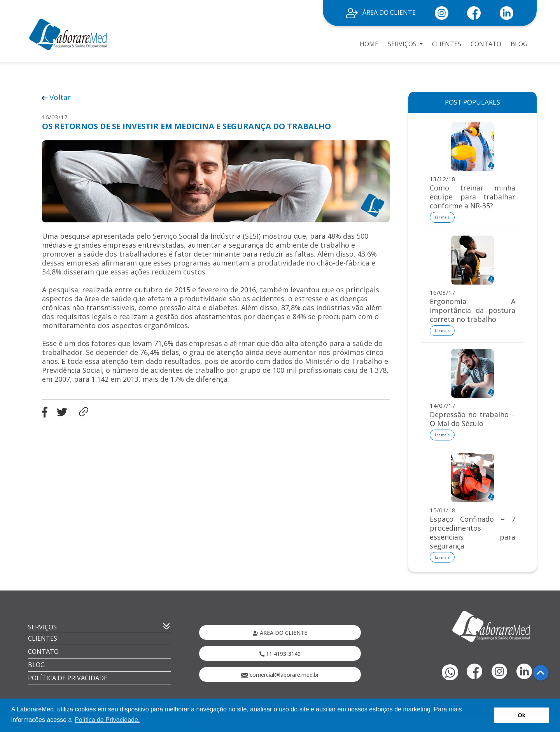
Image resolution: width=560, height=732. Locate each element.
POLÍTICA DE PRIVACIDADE (68, 678)
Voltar (56, 97)
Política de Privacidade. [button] (107, 720)
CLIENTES (447, 44)
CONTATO (486, 44)
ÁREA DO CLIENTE (381, 12)
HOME (369, 44)
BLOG (519, 44)
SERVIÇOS (42, 627)
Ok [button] (522, 715)
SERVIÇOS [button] (403, 44)
